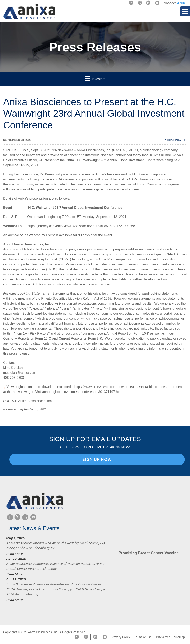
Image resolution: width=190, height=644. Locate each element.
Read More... (16, 554)
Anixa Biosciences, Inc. (94, 150)
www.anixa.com (98, 284)
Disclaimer (163, 637)
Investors (95, 78)
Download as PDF (175, 140)
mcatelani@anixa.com (20, 373)
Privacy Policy (121, 637)
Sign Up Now (97, 459)
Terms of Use (143, 637)
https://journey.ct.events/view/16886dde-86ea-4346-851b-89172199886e (81, 226)
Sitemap (179, 637)
